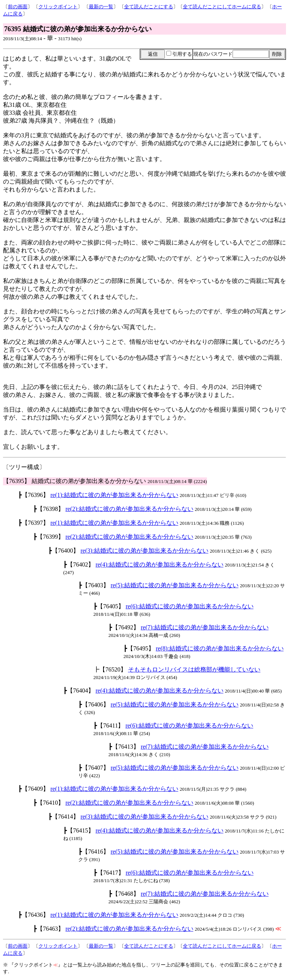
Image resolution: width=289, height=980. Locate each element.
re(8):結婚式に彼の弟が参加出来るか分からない (220, 648)
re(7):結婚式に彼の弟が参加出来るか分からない (205, 627)
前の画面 (18, 7)
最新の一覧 (101, 7)
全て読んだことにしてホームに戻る (222, 7)
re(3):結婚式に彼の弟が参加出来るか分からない (144, 551)
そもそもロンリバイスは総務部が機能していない (194, 669)
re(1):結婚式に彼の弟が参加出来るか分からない (114, 495)
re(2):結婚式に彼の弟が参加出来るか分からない (129, 509)
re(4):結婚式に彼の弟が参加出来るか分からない (160, 564)
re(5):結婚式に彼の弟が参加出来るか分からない (175, 585)
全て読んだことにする (149, 7)
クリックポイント (58, 7)
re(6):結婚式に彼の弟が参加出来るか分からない (190, 606)
